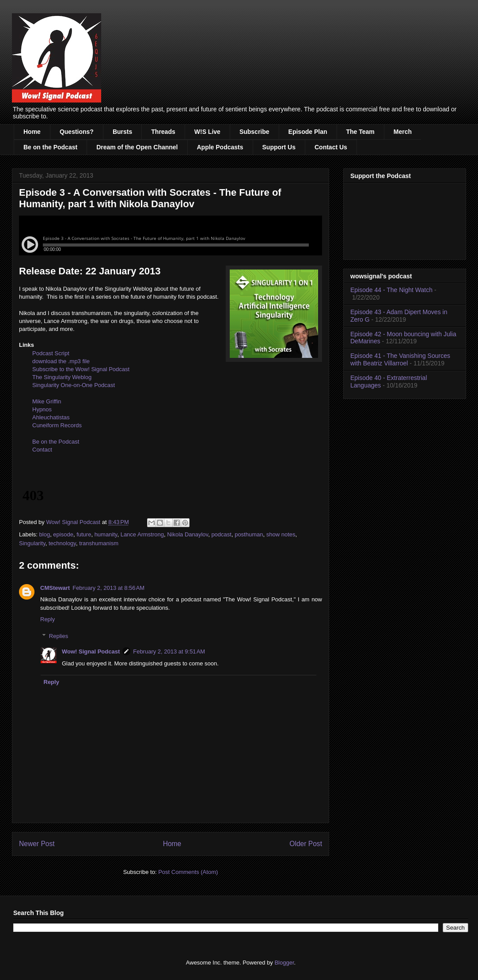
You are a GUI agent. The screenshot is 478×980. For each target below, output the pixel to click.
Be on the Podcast (50, 147)
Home (32, 132)
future (84, 534)
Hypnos (42, 409)
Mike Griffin (47, 401)
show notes (281, 534)
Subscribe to (49, 369)
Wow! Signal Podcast (91, 651)
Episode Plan (308, 132)
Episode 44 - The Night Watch (391, 290)
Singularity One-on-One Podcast (74, 385)
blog (45, 534)
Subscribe (254, 132)
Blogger (284, 963)
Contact (42, 450)
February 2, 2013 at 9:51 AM (169, 651)
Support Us (279, 147)
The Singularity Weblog (62, 377)
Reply (47, 619)
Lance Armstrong (142, 534)
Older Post (306, 844)
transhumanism (99, 543)
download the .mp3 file (61, 361)
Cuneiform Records (57, 425)
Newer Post (37, 844)
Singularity (32, 543)
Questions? (77, 132)
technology (62, 543)
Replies (59, 636)
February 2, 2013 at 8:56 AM (108, 588)
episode (63, 534)
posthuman (249, 534)
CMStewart (55, 588)
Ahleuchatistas (51, 417)
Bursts (122, 132)
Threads (163, 132)
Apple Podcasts (220, 147)
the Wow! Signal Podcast (98, 369)
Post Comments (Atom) (188, 872)
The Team (360, 132)
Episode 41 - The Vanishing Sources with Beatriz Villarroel (400, 359)
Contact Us (331, 147)
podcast (221, 534)
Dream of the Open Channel (137, 147)
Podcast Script (51, 353)
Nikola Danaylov (188, 534)
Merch (403, 132)
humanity (106, 534)
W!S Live (207, 132)
